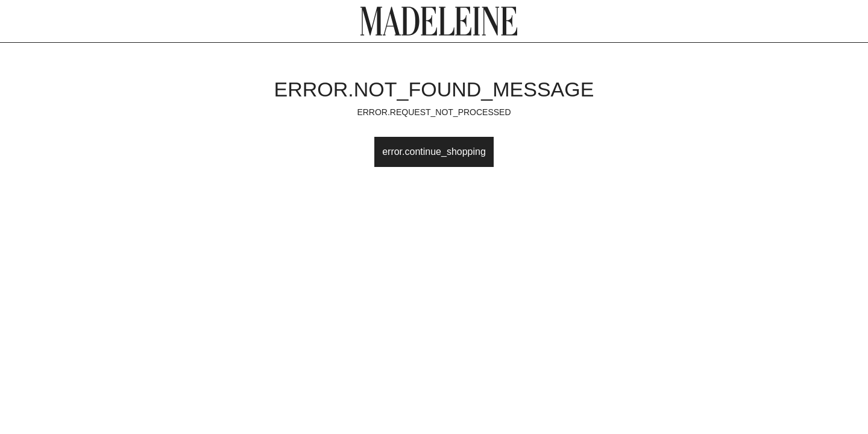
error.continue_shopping (434, 152)
